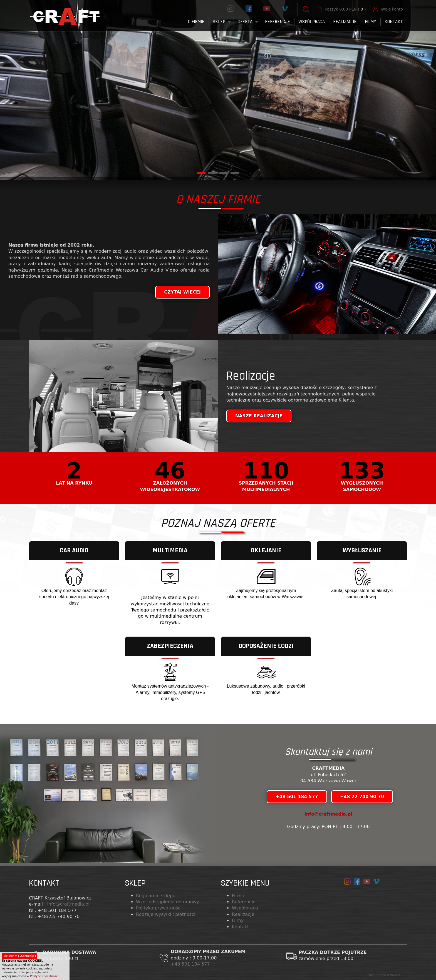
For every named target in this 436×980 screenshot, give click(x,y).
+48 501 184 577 (191, 964)
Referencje (278, 22)
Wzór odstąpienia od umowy (168, 902)
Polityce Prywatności (44, 976)
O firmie (196, 22)
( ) (345, 9)
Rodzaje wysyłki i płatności (166, 914)
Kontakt (394, 22)
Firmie (239, 896)
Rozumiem (19, 956)
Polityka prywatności (159, 908)
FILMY (371, 22)
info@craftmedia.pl (328, 814)
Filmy (238, 920)
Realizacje (345, 22)
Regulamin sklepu (156, 896)
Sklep (219, 22)
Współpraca (312, 22)
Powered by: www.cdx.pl (386, 975)
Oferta (245, 22)
